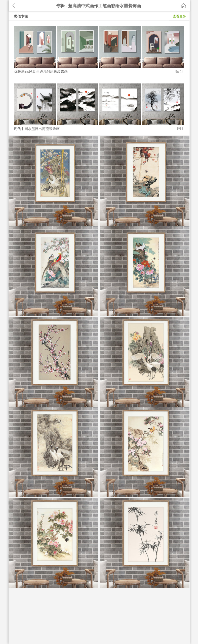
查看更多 (179, 16)
